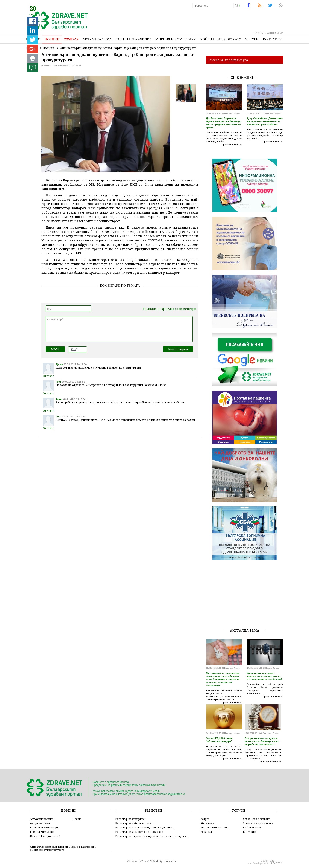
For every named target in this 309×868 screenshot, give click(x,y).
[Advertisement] (205, 19)
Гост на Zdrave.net (42, 832)
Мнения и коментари (176, 39)
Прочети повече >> (232, 145)
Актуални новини (42, 819)
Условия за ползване (257, 819)
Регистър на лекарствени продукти (139, 832)
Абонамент (208, 823)
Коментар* (119, 329)
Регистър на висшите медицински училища (144, 827)
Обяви (77, 819)
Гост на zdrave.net (133, 39)
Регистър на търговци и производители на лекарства (151, 836)
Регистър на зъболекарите (133, 823)
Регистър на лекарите (130, 819)
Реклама (206, 832)
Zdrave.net (133, 861)
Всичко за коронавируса (228, 60)
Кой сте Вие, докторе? (221, 39)
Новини (52, 39)
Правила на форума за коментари (170, 309)
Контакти (272, 39)
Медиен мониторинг (215, 827)
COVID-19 (71, 39)
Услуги (252, 39)
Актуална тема (97, 39)
